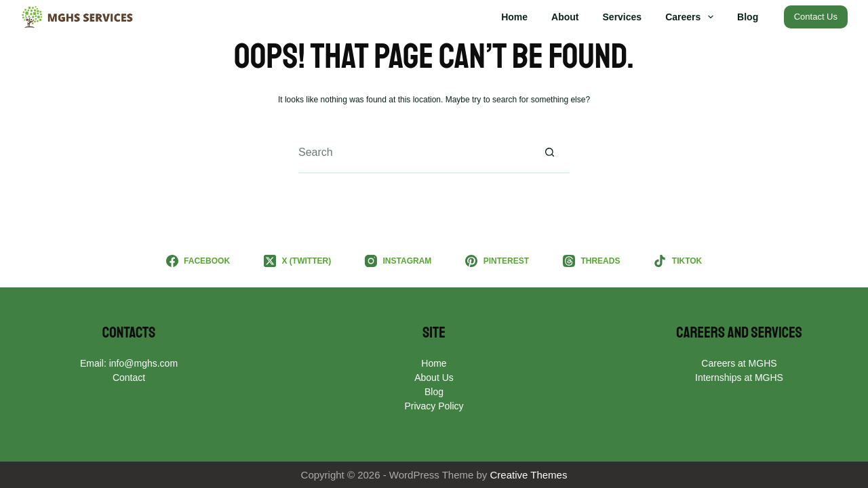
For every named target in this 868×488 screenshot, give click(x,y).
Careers (692, 17)
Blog (748, 17)
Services (623, 17)
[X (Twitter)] (297, 261)
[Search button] (549, 153)
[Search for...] (414, 153)
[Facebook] (198, 261)
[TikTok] (678, 261)
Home (514, 17)
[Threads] (591, 261)
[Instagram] (398, 261)
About (565, 17)
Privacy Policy (434, 406)
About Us (434, 378)
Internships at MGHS (739, 378)
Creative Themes (529, 475)
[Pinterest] (497, 261)
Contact (129, 378)
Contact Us (816, 17)
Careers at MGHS (739, 363)
